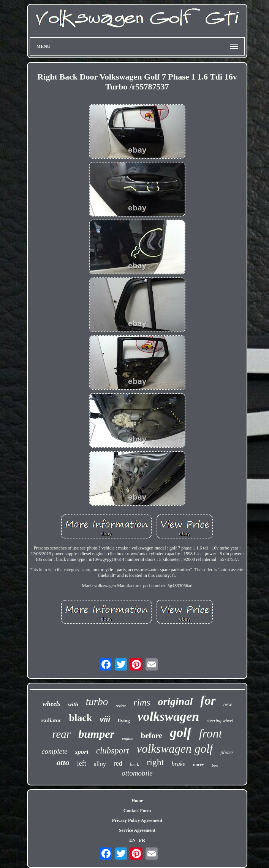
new (228, 705)
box (215, 765)
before (152, 736)
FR (142, 840)
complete (55, 751)
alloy (100, 764)
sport (82, 752)
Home (137, 801)
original (175, 702)
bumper (96, 734)
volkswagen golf (175, 749)
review (121, 706)
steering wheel (220, 721)
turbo (97, 702)
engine (127, 738)
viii (105, 719)
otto (63, 762)
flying (124, 721)
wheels (51, 704)
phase (227, 753)
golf (180, 733)
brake (179, 764)
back (135, 764)
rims (142, 702)
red (118, 763)
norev (199, 764)
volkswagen (168, 716)
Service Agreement (137, 830)
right (155, 762)
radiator (51, 720)
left (82, 763)
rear (61, 734)
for (208, 701)
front (211, 733)
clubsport (113, 751)
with (73, 704)
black (80, 718)
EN (132, 840)
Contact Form (137, 811)
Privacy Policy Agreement (137, 820)
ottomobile (137, 773)
